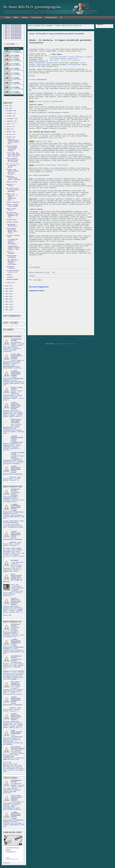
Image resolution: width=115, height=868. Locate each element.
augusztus (10, 121)
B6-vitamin (63, 143)
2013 (7, 304)
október (10, 116)
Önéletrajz (25, 18)
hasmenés (61, 93)
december (10, 111)
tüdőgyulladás (40, 63)
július (9, 124)
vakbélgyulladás (52, 63)
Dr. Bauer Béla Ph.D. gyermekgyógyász (32, 7)
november (10, 113)
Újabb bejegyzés (36, 338)
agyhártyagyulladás (43, 65)
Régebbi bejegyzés (85, 338)
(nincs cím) (15, 585)
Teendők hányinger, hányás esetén (65, 59)
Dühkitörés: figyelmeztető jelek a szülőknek (13, 178)
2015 (7, 299)
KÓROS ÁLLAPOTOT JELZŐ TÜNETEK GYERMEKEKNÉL (16, 421)
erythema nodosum (12, 222)
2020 (7, 286)
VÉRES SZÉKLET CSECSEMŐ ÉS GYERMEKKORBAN (15, 684)
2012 (7, 307)
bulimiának (53, 241)
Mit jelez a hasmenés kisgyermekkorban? (49, 101)
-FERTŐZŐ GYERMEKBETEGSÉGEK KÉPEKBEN (17, 438)
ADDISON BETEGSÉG (12, 280)
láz (55, 93)
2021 (7, 108)
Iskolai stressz (12, 182)
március (10, 134)
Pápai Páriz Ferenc (36, 18)
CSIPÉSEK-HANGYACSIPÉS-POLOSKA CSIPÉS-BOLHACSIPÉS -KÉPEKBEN (16, 406)
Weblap (16, 18)
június (9, 127)
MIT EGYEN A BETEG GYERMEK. (13, 548)
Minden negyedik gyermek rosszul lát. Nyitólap (13, 160)
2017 (7, 294)
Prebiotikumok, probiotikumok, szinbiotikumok (51, 165)
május (9, 129)
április (10, 132)
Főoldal (60, 338)
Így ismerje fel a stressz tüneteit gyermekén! (13, 190)
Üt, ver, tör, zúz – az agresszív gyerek (13, 166)
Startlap (7, 18)
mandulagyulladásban (36, 71)
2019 (7, 289)
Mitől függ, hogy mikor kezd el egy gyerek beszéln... (13, 155)
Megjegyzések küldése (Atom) (66, 344)
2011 (7, 310)
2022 (7, 106)
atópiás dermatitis (13, 202)
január (9, 283)
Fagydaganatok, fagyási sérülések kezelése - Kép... (13, 248)
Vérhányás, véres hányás (44, 141)
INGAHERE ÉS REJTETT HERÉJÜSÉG (14, 671)
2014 (7, 302)
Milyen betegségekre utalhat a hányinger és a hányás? (73, 57)
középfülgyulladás (74, 65)
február (10, 137)
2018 (7, 291)
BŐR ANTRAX (15, 561)
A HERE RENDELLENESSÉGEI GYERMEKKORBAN (17, 732)
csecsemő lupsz (11, 220)
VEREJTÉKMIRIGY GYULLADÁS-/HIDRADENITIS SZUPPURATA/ (18, 749)
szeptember (11, 119)
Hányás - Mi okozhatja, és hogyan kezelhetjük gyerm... (12, 197)
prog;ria (9, 275)
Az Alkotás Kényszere (51, 18)
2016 (7, 297)
